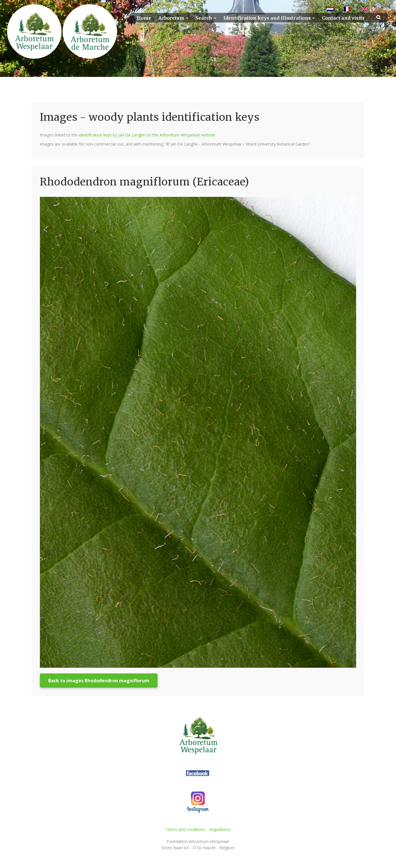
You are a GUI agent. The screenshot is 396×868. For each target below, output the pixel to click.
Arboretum (171, 18)
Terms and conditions (185, 829)
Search (204, 18)
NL (337, 9)
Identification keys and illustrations (267, 18)
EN (372, 9)
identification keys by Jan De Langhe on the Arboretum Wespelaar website (147, 135)
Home (144, 18)
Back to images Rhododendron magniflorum (99, 681)
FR (355, 9)
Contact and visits (343, 18)
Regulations (220, 829)
